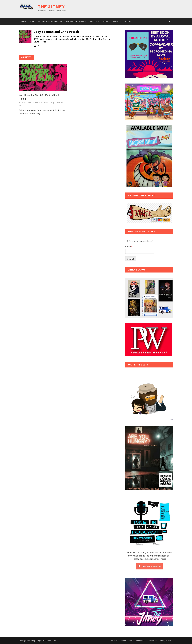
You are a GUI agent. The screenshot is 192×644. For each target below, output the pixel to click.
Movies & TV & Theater (50, 21)
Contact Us (114, 641)
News (23, 21)
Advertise (153, 641)
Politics (94, 21)
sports (117, 21)
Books (128, 21)
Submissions (141, 641)
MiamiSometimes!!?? (76, 21)
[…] (41, 113)
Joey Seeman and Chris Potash (36, 102)
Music (106, 21)
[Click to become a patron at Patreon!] (149, 566)
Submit (131, 259)
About (123, 641)
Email (129, 247)
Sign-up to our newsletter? (141, 241)
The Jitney (51, 7)
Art (32, 21)
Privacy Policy (165, 641)
